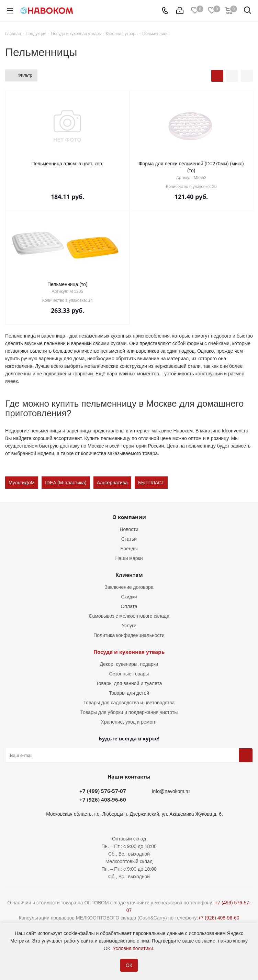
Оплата (129, 606)
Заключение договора (129, 587)
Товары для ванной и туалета (129, 683)
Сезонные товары (129, 674)
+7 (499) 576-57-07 (103, 791)
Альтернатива (112, 483)
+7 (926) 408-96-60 (103, 800)
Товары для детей (129, 693)
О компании (129, 517)
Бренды (129, 549)
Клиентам (129, 575)
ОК (129, 965)
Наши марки (129, 558)
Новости (129, 529)
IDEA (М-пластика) (66, 483)
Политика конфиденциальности (129, 635)
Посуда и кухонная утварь (129, 652)
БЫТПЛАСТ (151, 483)
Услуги (129, 626)
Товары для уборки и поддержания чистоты (129, 712)
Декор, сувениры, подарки (129, 664)
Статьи (129, 539)
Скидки (129, 597)
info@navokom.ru (171, 791)
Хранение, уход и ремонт (129, 722)
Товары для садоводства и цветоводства (129, 703)
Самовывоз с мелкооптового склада (129, 616)
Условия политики (133, 948)
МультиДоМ (22, 483)
